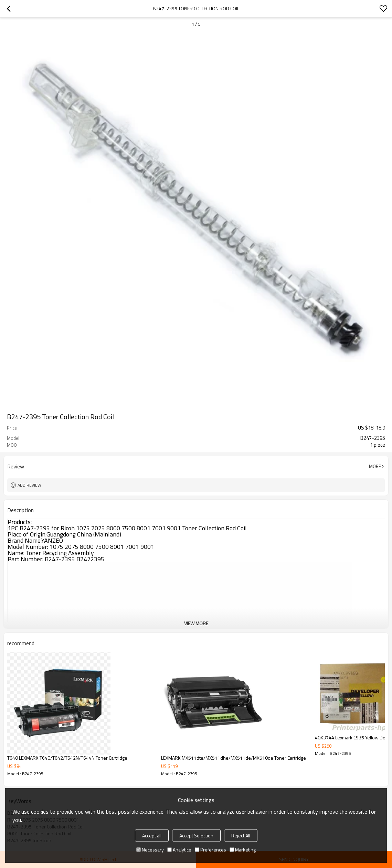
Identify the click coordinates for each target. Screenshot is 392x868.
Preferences (210, 850)
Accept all (152, 836)
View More (196, 623)
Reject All (241, 836)
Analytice (179, 850)
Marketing (243, 850)
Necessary (150, 850)
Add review (29, 485)
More (375, 466)
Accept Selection (196, 836)
